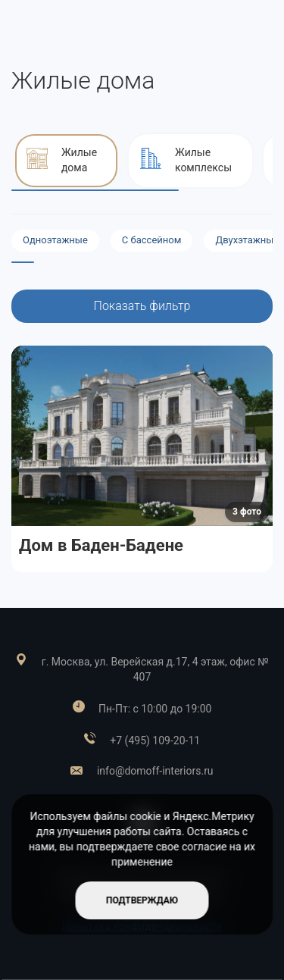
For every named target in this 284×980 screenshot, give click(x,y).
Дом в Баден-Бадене (101, 545)
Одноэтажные (55, 240)
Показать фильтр (142, 306)
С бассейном (152, 240)
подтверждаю (142, 900)
